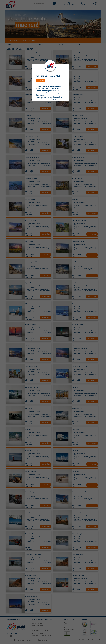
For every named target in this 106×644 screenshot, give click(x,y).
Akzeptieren (40, 81)
